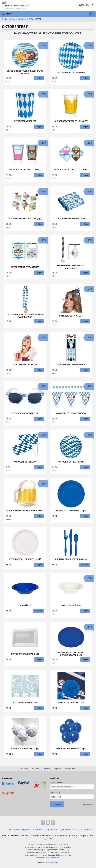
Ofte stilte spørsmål (83, 830)
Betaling (46, 769)
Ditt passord (55, 793)
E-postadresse (56, 783)
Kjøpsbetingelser (22, 830)
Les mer (64, 855)
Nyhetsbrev (65, 830)
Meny (7, 14)
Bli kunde (35, 769)
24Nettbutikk (53, 863)
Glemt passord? (88, 805)
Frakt (9, 830)
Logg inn (57, 769)
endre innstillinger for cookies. (48, 858)
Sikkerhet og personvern (45, 830)
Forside (5, 19)
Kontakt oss (70, 769)
